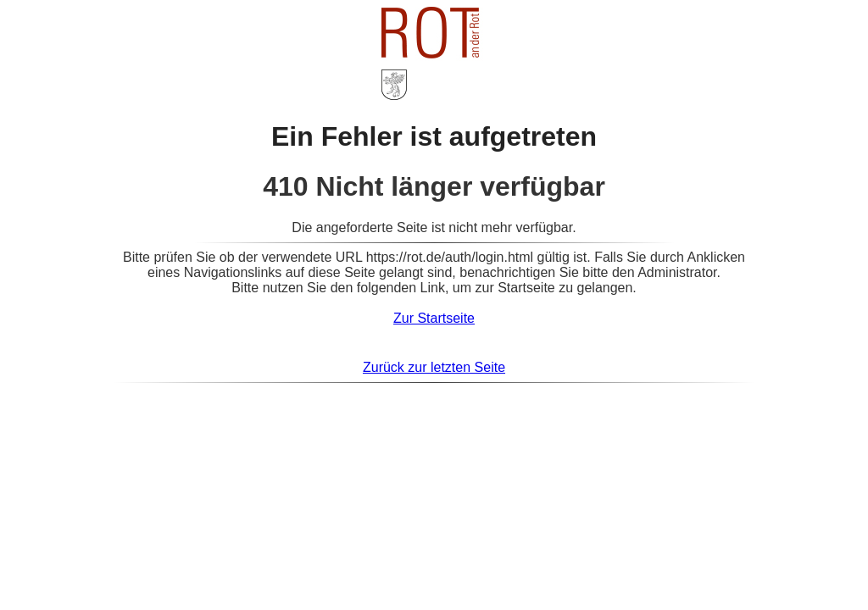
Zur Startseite (434, 318)
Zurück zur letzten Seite (434, 367)
